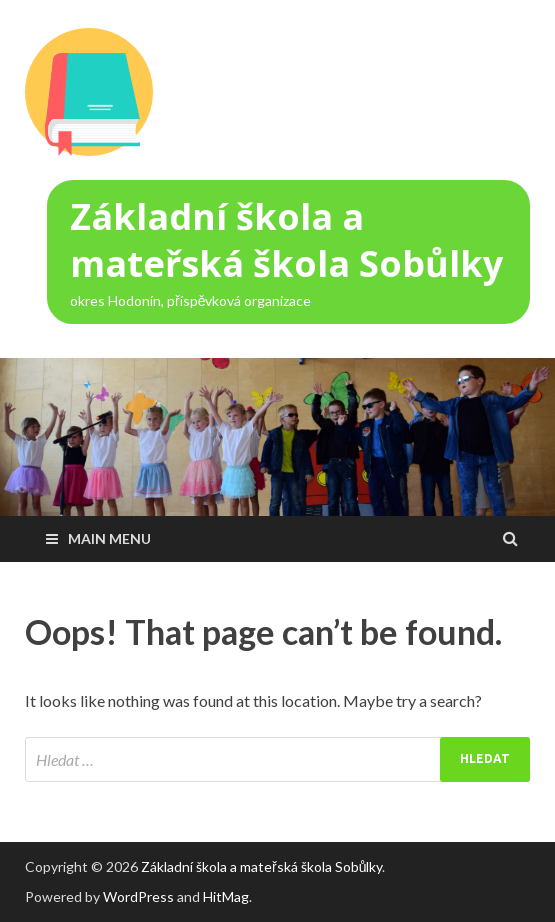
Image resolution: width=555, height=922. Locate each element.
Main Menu (109, 538)
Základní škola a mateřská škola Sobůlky (286, 240)
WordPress (138, 896)
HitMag (226, 896)
